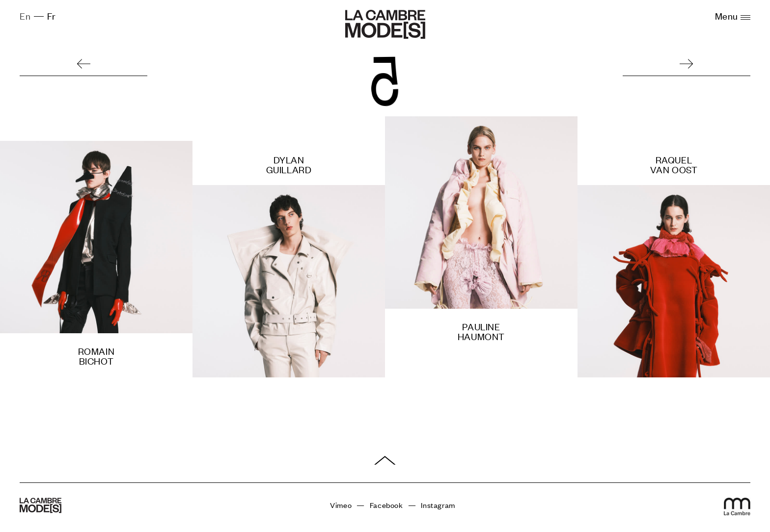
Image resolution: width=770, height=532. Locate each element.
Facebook (386, 505)
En (25, 16)
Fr (51, 16)
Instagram (438, 505)
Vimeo (341, 505)
